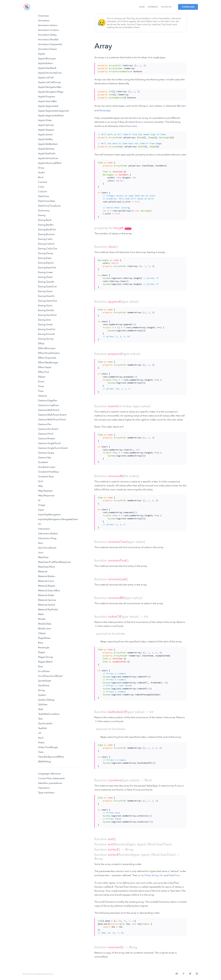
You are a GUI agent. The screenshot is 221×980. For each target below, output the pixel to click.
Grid (41, 481)
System (42, 695)
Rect (41, 643)
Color (41, 187)
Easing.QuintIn (46, 310)
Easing (42, 215)
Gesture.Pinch (46, 434)
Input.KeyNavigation (49, 515)
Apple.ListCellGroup (49, 82)
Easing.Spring (46, 339)
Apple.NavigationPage (51, 92)
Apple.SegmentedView (51, 116)
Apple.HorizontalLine (50, 73)
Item (41, 543)
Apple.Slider (45, 120)
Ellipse (42, 377)
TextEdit (42, 728)
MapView (43, 557)
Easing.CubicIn (46, 244)
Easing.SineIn (45, 325)
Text (40, 719)
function (101, 247)
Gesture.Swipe (46, 453)
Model (42, 619)
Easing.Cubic (45, 239)
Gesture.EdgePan (48, 401)
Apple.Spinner (46, 125)
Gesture (42, 396)
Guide (142, 7)
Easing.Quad (45, 277)
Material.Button (47, 576)
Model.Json (45, 629)
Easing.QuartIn (46, 296)
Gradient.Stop (46, 477)
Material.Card (46, 581)
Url (40, 733)
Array (41, 168)
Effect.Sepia (45, 367)
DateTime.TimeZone (49, 206)
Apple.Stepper (46, 130)
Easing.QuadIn (46, 282)
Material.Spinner (47, 600)
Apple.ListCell (46, 78)
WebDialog (44, 762)
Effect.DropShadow (49, 353)
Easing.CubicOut (47, 249)
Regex (42, 652)
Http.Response (46, 496)
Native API (166, 7)
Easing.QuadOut (47, 287)
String (41, 690)
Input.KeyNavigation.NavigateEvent (58, 519)
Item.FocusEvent (47, 548)
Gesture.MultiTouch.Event (52, 415)
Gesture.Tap (45, 458)
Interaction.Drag (47, 538)
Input (41, 510)
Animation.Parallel (48, 40)
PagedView (44, 638)
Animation (44, 21)
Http (40, 486)
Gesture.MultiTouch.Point (52, 420)
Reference (153, 7)
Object (42, 633)
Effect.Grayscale (47, 358)
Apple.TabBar (46, 139)
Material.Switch (47, 605)
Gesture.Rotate (46, 439)
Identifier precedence (50, 783)
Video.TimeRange (48, 747)
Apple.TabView (46, 149)
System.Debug (46, 700)
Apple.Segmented (48, 106)
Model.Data (45, 624)
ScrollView (44, 671)
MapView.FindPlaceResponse (54, 562)
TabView (43, 705)
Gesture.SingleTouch (49, 443)
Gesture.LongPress (48, 405)
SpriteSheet (45, 681)
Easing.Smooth (46, 334)
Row (41, 667)
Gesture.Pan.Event (48, 429)
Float (41, 386)
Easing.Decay (46, 253)
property (101, 228)
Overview (43, 16)
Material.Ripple (47, 586)
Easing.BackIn (46, 225)
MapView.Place (47, 567)
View (41, 752)
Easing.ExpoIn (46, 263)
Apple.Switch (45, 135)
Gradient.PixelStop (48, 472)
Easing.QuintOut (47, 315)
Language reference (49, 774)
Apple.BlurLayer (47, 59)
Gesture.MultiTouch (49, 410)
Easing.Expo (45, 258)
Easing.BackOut (47, 230)
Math (41, 614)
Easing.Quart (45, 291)
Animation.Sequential (50, 44)
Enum (41, 382)
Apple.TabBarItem (48, 144)
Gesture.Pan (45, 424)
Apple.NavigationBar (50, 87)
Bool (41, 177)
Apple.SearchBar (47, 101)
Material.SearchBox (49, 591)
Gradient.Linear (47, 467)
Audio (41, 173)
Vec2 (41, 738)
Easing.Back (45, 220)
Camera (43, 182)
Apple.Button (45, 63)
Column (43, 192)
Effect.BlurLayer (47, 348)
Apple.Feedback (47, 68)
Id (39, 500)
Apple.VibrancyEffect (50, 163)
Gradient (43, 462)
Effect (41, 344)
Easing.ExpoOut (47, 268)
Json (41, 553)
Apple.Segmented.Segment (53, 111)
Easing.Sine (44, 320)
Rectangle (44, 648)
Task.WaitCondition (49, 714)
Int (39, 524)
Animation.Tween (47, 49)
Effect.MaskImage (48, 363)
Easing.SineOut (47, 329)
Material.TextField (48, 610)
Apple (41, 54)
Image (42, 505)
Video (41, 743)
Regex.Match (45, 662)
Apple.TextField (47, 154)
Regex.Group (46, 657)
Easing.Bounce (46, 234)
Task (40, 709)
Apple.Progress (47, 97)
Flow (41, 391)
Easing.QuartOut (47, 301)
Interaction (44, 529)
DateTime (44, 196)
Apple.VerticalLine (48, 158)
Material (43, 572)
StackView (44, 686)
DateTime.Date (47, 201)
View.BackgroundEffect (51, 757)
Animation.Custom (48, 30)
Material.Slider (46, 595)
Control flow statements (51, 778)
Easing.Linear (46, 272)
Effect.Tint (43, 372)
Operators (44, 788)
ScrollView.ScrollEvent (50, 676)
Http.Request (45, 491)
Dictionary (44, 211)
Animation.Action (48, 25)
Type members (46, 793)
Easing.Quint (45, 306)
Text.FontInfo (45, 724)
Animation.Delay (47, 35)
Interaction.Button (48, 534)
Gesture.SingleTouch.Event (53, 448)
